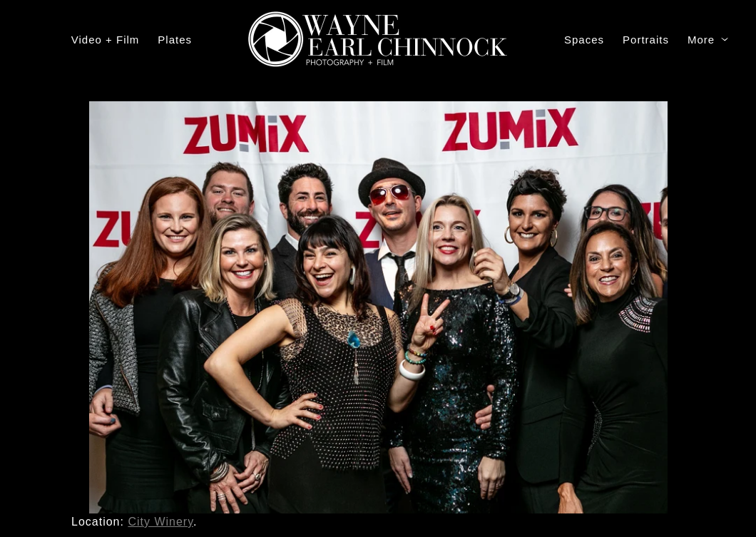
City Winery (160, 522)
